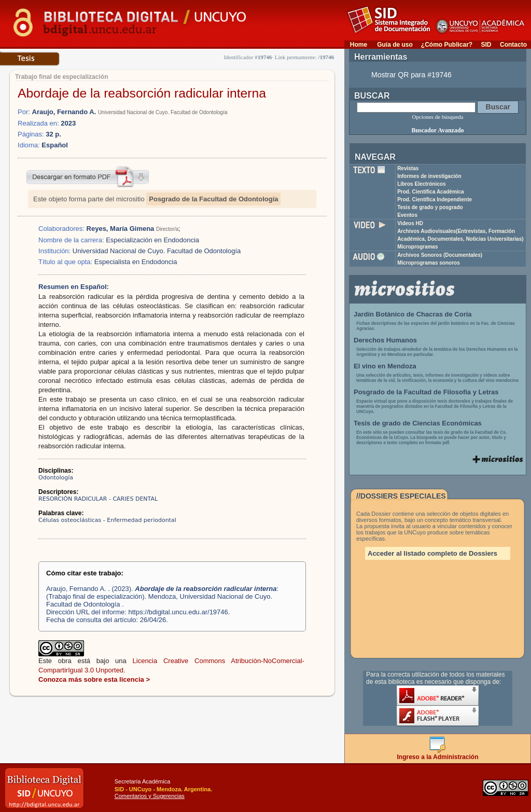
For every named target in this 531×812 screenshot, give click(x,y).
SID (486, 45)
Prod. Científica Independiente (435, 199)
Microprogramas (417, 247)
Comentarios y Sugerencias (150, 796)
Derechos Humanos (385, 340)
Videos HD (410, 223)
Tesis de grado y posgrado (430, 207)
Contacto (513, 45)
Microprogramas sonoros (429, 263)
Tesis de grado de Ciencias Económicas (418, 423)
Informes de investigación (429, 176)
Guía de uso (395, 45)
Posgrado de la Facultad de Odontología (213, 199)
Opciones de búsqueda (438, 117)
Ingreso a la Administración (438, 754)
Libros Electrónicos (421, 184)
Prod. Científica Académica (431, 192)
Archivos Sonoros (440, 255)
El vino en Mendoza (385, 366)
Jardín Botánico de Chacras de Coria (413, 314)
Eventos (407, 215)
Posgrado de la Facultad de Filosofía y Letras (426, 392)
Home (359, 45)
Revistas (408, 168)
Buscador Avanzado (437, 130)
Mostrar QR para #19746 (411, 75)
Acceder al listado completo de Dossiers (432, 553)
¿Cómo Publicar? (447, 45)
